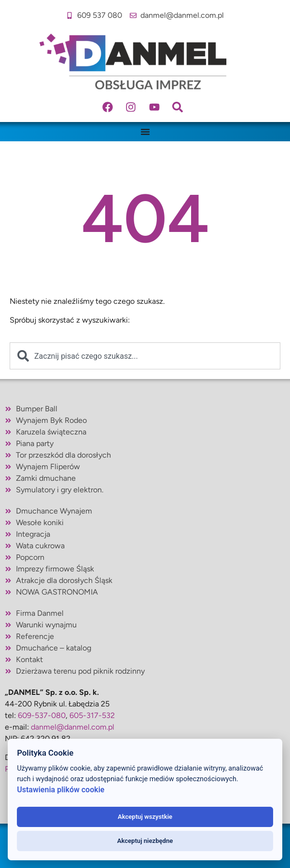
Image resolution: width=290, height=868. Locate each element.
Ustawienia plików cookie (61, 790)
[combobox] (145, 356)
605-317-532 (92, 715)
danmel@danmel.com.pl (73, 727)
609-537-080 (42, 715)
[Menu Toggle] (145, 132)
